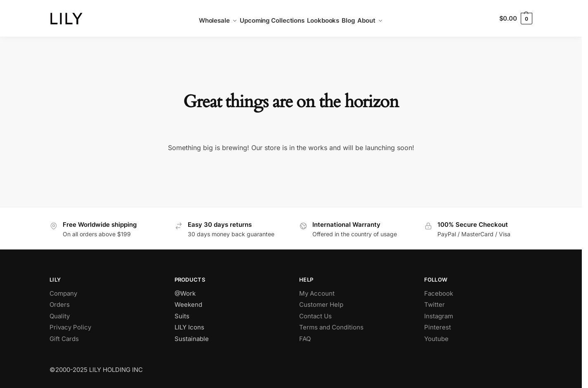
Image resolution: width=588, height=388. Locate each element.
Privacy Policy (70, 327)
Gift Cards (64, 339)
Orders (60, 305)
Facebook (439, 293)
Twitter (435, 305)
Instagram (439, 316)
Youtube (436, 339)
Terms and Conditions (331, 327)
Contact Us (315, 316)
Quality (60, 316)
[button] (516, 19)
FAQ (305, 339)
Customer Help (321, 305)
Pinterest (438, 327)
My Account (317, 293)
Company (63, 293)
